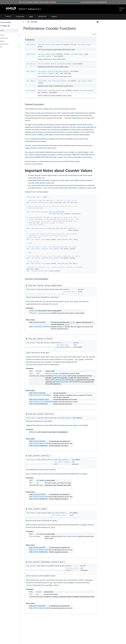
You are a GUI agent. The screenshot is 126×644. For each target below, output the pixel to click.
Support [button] (54, 16)
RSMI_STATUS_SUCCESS (42, 334)
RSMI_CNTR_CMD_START (38, 160)
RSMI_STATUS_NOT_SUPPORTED (45, 338)
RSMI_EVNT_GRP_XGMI (75, 214)
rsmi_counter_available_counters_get (56, 91)
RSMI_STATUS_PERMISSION (43, 416)
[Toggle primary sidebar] (28, 22)
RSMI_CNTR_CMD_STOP (72, 160)
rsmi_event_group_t (50, 47)
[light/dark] (98, 22)
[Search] (13, 31)
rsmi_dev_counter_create (51, 54)
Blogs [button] (31, 16)
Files (5, 47)
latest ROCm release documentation (68, 2)
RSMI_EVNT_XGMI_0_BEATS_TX (70, 240)
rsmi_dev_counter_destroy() (39, 169)
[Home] (33, 22)
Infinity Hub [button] (42, 16)
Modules (6, 41)
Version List (122, 9)
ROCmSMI (6, 35)
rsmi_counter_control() (40, 157)
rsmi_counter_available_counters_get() (80, 135)
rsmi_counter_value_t (50, 83)
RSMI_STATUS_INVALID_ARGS (64, 392)
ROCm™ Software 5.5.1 (30, 9)
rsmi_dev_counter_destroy (52, 64)
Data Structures (9, 44)
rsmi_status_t (36, 45)
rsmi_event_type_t (82, 54)
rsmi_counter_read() (36, 162)
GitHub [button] (8, 16)
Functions (94, 34)
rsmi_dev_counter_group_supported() (42, 130)
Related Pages (8, 38)
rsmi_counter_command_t (51, 73)
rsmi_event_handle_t (50, 56)
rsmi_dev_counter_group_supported (55, 45)
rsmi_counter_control (50, 71)
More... (78, 50)
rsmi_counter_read (49, 81)
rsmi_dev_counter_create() (38, 148)
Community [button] (20, 16)
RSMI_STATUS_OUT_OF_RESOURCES (46, 413)
